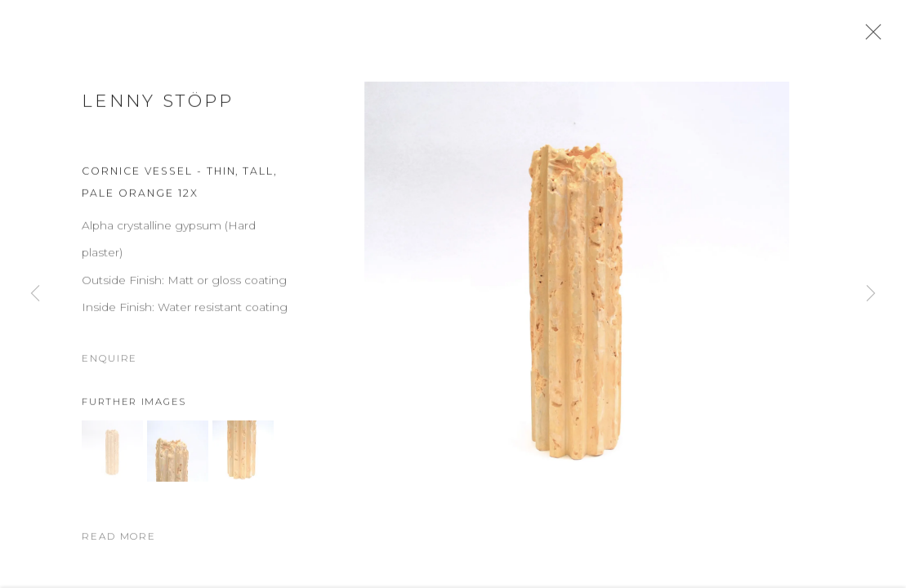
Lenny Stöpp (158, 112)
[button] (112, 463)
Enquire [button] (109, 370)
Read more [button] (119, 548)
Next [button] (871, 294)
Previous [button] (35, 294)
